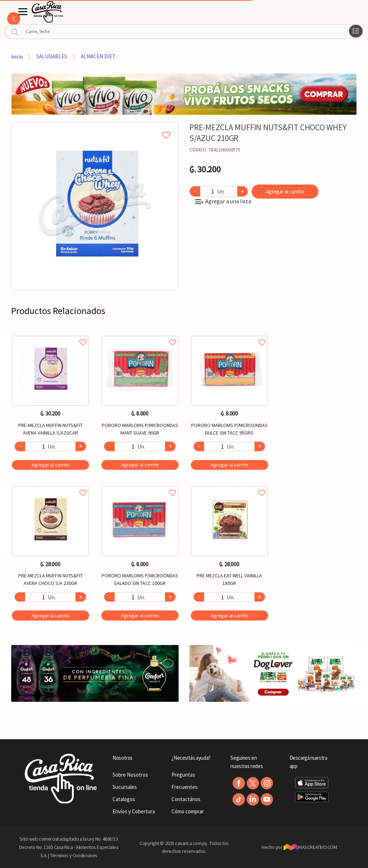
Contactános (186, 799)
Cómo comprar (188, 811)
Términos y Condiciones (74, 855)
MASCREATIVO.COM (310, 847)
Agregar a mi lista (95, 127)
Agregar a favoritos (50, 334)
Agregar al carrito (285, 192)
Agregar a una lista (223, 201)
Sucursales (125, 787)
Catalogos (124, 799)
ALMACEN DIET (98, 56)
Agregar (50, 465)
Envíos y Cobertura (134, 811)
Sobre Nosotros (130, 775)
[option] (95, 206)
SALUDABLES (52, 56)
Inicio (17, 56)
